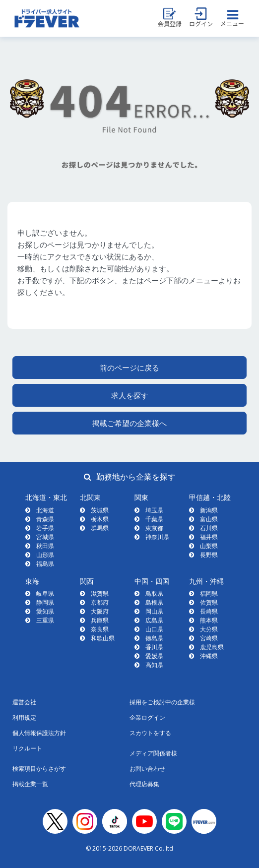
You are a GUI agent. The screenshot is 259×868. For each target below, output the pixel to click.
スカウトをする (150, 733)
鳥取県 (154, 593)
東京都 (154, 528)
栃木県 (100, 519)
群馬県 (100, 528)
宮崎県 (209, 638)
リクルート (27, 748)
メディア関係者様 (153, 753)
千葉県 (154, 519)
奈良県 (100, 629)
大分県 (209, 629)
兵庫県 (100, 620)
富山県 (209, 519)
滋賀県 (100, 593)
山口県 (154, 629)
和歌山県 (103, 638)
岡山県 (154, 611)
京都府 (100, 602)
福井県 (209, 537)
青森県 (45, 519)
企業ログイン (147, 717)
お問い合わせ (147, 769)
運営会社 (24, 702)
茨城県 (100, 510)
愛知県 (45, 611)
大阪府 (100, 611)
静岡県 (45, 602)
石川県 (209, 528)
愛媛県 (154, 656)
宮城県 (45, 537)
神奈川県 (157, 537)
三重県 (45, 620)
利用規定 (24, 717)
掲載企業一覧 (30, 784)
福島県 (45, 564)
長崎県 (209, 611)
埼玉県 (154, 510)
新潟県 (209, 510)
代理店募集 (144, 784)
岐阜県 (45, 593)
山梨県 (209, 546)
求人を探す (130, 395)
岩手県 (45, 528)
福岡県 (209, 593)
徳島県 (154, 638)
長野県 (209, 555)
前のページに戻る (129, 368)
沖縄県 (209, 656)
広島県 (154, 620)
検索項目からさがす (39, 769)
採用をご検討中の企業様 (162, 702)
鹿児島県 (212, 647)
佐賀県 (209, 602)
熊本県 (209, 620)
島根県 (154, 602)
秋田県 (45, 546)
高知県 (154, 665)
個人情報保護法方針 (39, 733)
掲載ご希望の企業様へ (129, 423)
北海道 (45, 510)
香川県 (154, 647)
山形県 (45, 555)
